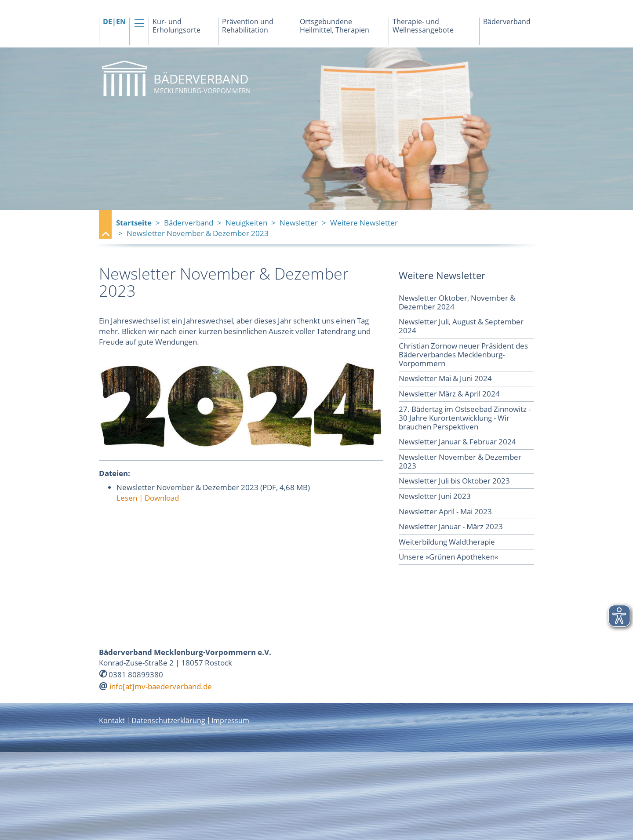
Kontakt (112, 720)
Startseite (134, 223)
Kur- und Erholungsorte (176, 26)
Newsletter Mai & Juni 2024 (445, 378)
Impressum (230, 720)
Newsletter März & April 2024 (449, 394)
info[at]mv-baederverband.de (161, 686)
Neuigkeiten (246, 223)
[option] (316, 129)
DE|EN (114, 22)
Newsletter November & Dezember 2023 (460, 461)
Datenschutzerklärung (168, 720)
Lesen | (131, 498)
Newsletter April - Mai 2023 (445, 511)
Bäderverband (507, 22)
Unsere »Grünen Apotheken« (448, 557)
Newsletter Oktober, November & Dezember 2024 (457, 302)
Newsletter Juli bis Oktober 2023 (454, 481)
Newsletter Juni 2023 (435, 496)
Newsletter (299, 223)
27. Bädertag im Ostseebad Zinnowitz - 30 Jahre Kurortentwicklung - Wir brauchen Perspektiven (465, 418)
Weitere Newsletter (364, 223)
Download (162, 498)
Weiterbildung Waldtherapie (447, 542)
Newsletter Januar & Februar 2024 (457, 442)
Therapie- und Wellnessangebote (423, 26)
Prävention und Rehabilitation (248, 26)
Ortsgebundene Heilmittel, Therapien (335, 26)
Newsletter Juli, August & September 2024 (461, 326)
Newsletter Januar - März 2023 (451, 526)
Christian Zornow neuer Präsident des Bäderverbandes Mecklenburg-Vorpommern (463, 355)
